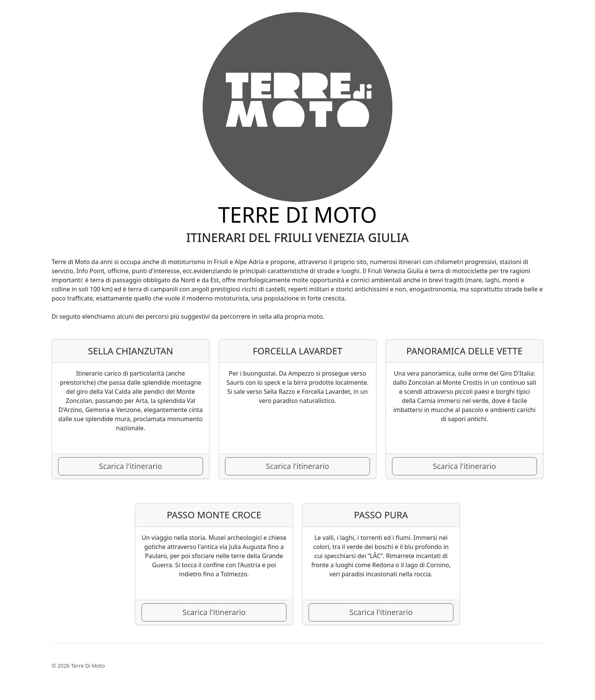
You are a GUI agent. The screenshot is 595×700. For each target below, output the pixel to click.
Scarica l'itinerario (131, 466)
